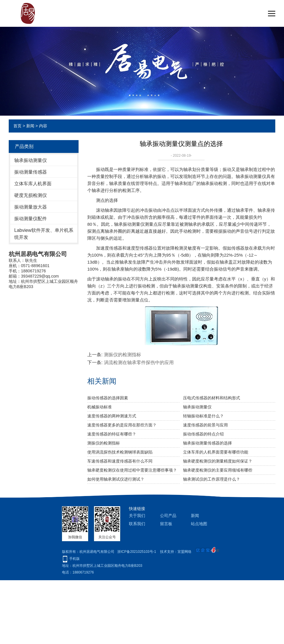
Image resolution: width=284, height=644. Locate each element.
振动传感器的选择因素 (108, 398)
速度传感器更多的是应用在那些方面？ (122, 425)
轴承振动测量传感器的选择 (207, 443)
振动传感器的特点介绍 (203, 434)
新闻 (30, 126)
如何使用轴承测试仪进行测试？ (116, 479)
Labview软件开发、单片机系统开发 (44, 234)
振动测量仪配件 (31, 219)
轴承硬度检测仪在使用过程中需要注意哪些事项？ (132, 470)
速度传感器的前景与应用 (205, 425)
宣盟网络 (184, 552)
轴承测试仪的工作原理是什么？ (212, 479)
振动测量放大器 (31, 207)
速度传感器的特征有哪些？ (112, 434)
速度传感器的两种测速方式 (112, 416)
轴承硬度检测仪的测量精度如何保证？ (218, 461)
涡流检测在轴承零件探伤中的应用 (139, 362)
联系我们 (137, 524)
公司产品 (168, 516)
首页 (17, 126)
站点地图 (199, 524)
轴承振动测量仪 (31, 160)
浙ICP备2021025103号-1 (137, 552)
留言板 (166, 524)
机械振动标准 (100, 407)
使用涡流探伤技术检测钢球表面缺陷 (120, 452)
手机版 (74, 559)
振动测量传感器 (31, 172)
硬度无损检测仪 (31, 195)
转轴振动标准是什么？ (203, 416)
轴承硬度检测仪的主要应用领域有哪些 (218, 470)
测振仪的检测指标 (123, 355)
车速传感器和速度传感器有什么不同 (120, 461)
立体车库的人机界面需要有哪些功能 (216, 452)
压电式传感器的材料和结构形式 (212, 398)
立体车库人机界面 (33, 184)
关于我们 (137, 516)
